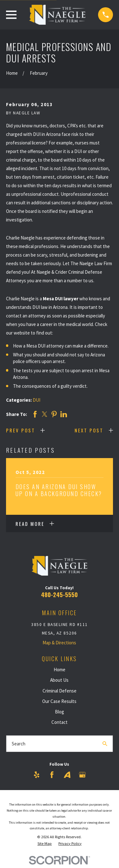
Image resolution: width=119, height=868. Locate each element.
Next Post (89, 430)
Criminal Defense (60, 691)
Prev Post (21, 430)
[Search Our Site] (105, 744)
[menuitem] (45, 844)
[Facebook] (52, 775)
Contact (60, 722)
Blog (60, 712)
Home (60, 670)
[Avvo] (67, 775)
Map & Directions (59, 643)
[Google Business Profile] (82, 775)
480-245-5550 (59, 594)
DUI (36, 400)
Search (19, 744)
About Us (59, 680)
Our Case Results (59, 701)
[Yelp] (37, 775)
